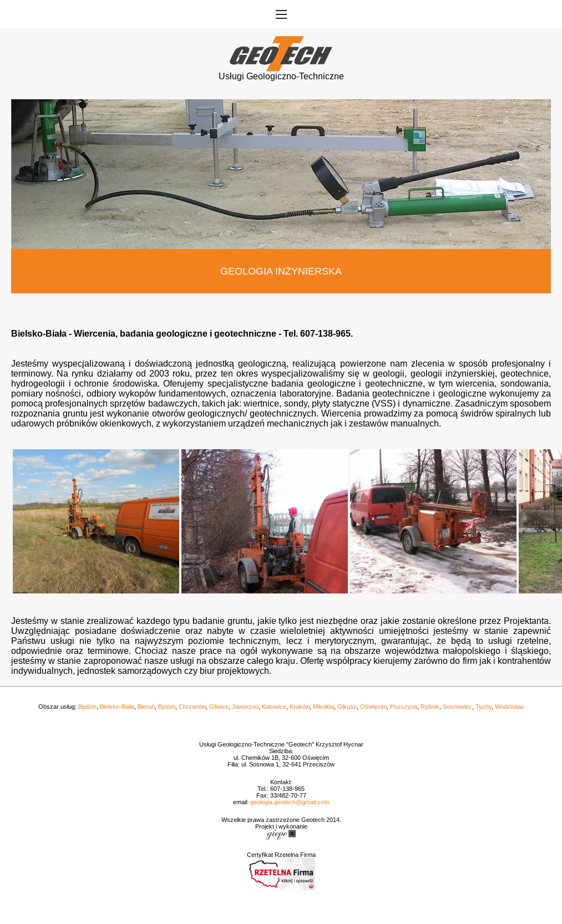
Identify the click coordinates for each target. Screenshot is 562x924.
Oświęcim (373, 707)
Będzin (87, 707)
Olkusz (347, 707)
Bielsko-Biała (117, 707)
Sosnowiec (457, 707)
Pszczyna (404, 707)
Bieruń (146, 707)
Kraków (300, 707)
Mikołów (323, 707)
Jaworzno (245, 707)
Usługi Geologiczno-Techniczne (281, 72)
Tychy (483, 707)
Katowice (274, 707)
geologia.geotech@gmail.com (290, 802)
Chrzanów (192, 707)
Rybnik (430, 707)
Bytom (167, 707)
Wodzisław (509, 707)
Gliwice (219, 707)
